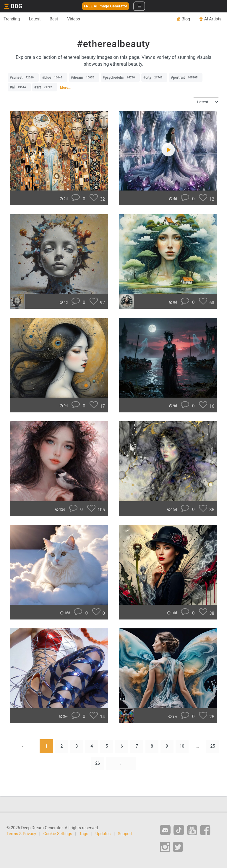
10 (184, 746)
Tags (84, 834)
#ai (19, 87)
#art (45, 87)
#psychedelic (120, 78)
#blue (54, 78)
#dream (84, 78)
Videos (81, 19)
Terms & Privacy (21, 834)
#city (154, 78)
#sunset (23, 78)
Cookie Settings (58, 834)
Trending (13, 19)
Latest (38, 19)
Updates (103, 834)
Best (60, 19)
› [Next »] (121, 764)
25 (215, 746)
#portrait (186, 78)
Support (125, 834)
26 (98, 764)
